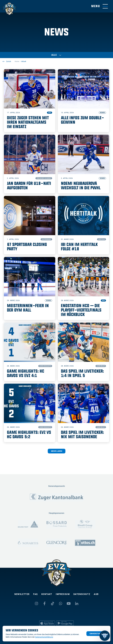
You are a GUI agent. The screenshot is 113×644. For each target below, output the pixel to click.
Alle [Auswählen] (56, 55)
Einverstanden (97, 634)
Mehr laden (57, 451)
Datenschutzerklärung (44, 637)
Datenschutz (82, 594)
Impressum (63, 594)
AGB (96, 594)
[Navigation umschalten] (100, 6)
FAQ (35, 594)
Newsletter (22, 594)
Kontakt (47, 594)
